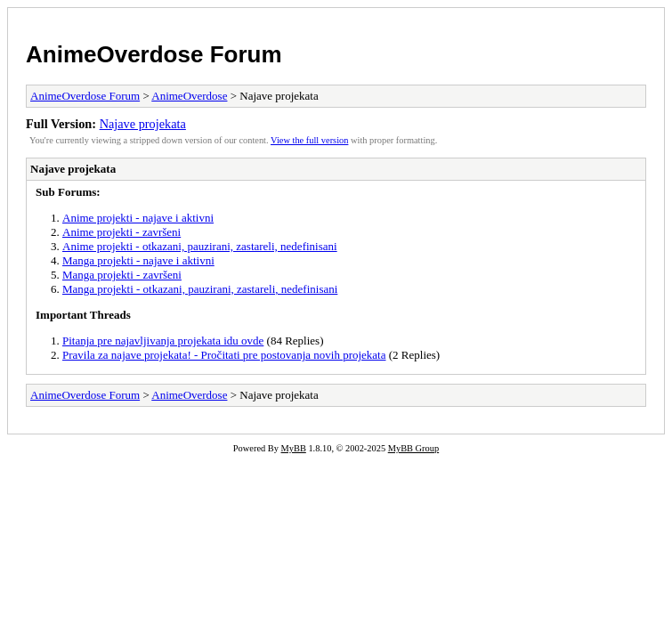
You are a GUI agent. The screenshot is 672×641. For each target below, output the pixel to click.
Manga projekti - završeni (122, 275)
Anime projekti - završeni (121, 232)
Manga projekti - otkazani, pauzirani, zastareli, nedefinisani (200, 289)
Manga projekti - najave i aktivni (138, 260)
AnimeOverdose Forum (154, 54)
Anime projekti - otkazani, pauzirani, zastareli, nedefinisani (200, 246)
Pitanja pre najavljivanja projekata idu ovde (163, 341)
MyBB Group (413, 448)
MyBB (294, 448)
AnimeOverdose (189, 96)
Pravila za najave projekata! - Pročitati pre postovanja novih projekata (224, 355)
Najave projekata (143, 124)
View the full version (309, 140)
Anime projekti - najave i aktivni (138, 218)
